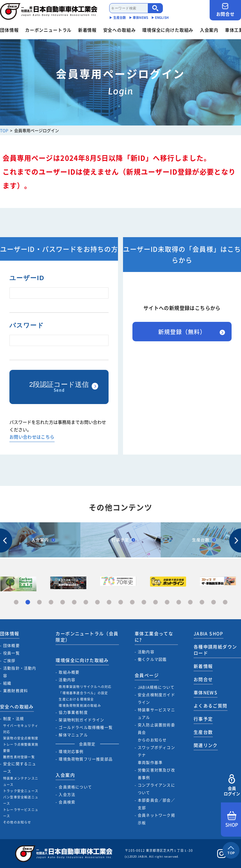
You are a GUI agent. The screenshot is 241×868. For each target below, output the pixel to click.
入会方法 (67, 795)
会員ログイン (232, 785)
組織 (7, 683)
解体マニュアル (73, 735)
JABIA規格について (156, 687)
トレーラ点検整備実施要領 (21, 747)
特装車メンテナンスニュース (21, 781)
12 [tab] (144, 602)
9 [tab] (109, 602)
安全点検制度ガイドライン (156, 699)
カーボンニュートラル (48, 30)
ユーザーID (27, 278)
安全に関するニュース (20, 768)
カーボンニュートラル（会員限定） (87, 636)
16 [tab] (190, 602)
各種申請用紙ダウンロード (215, 650)
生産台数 (203, 732)
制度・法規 (13, 719)
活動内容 (67, 680)
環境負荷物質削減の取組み (80, 705)
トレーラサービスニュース (21, 813)
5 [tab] (63, 602)
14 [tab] (167, 602)
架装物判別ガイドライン (81, 720)
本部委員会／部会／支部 (156, 804)
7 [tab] (86, 602)
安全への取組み (120, 30)
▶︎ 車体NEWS (139, 17)
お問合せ (225, 10)
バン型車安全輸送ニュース (21, 800)
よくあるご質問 (211, 706)
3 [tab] (39, 602)
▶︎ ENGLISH (160, 17)
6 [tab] (74, 602)
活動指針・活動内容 (20, 672)
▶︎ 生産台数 (118, 17)
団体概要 (11, 646)
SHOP (232, 820)
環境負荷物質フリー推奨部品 (86, 759)
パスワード (27, 325)
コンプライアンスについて (156, 789)
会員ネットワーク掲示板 (156, 819)
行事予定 (203, 719)
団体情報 (9, 30)
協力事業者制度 (73, 712)
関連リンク (206, 745)
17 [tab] (202, 602)
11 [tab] (132, 602)
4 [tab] (51, 602)
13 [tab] (155, 602)
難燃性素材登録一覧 (19, 757)
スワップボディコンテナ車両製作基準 (156, 755)
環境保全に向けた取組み (168, 30)
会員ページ (147, 675)
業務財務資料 (16, 691)
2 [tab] (28, 602)
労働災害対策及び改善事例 (156, 774)
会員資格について (75, 787)
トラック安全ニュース (21, 791)
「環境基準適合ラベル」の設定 (83, 693)
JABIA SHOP (209, 633)
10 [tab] (121, 602)
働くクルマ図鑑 (152, 659)
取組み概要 (69, 672)
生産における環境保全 (76, 699)
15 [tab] (179, 602)
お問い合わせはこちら (32, 437)
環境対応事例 (71, 752)
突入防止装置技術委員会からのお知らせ (156, 732)
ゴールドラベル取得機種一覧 (86, 727)
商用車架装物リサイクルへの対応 (85, 687)
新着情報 (87, 30)
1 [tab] (16, 602)
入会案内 (209, 30)
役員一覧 (11, 653)
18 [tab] (214, 602)
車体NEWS (206, 692)
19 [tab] (225, 602)
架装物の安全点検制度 (21, 738)
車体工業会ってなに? (154, 636)
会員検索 (67, 802)
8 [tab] (97, 602)
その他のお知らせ (17, 822)
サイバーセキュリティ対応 (21, 729)
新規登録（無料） (182, 332)
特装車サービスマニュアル (156, 714)
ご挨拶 (9, 661)
